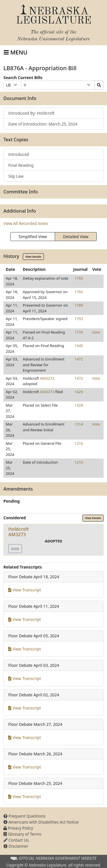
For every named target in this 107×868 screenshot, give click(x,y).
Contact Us (16, 840)
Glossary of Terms (22, 834)
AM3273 (47, 378)
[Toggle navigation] (16, 52)
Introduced (19, 154)
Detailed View (76, 237)
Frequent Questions (25, 816)
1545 (79, 346)
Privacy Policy (18, 828)
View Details (33, 257)
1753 (79, 319)
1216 (79, 443)
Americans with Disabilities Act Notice (41, 822)
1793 (79, 278)
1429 (79, 392)
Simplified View (33, 237)
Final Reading (21, 165)
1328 (79, 405)
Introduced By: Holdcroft (31, 113)
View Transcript (25, 590)
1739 (79, 332)
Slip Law (16, 176)
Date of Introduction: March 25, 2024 (43, 124)
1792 (79, 292)
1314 (79, 424)
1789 (79, 305)
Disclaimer (16, 846)
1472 (79, 359)
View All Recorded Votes (26, 223)
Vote (96, 332)
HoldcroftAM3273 (19, 532)
